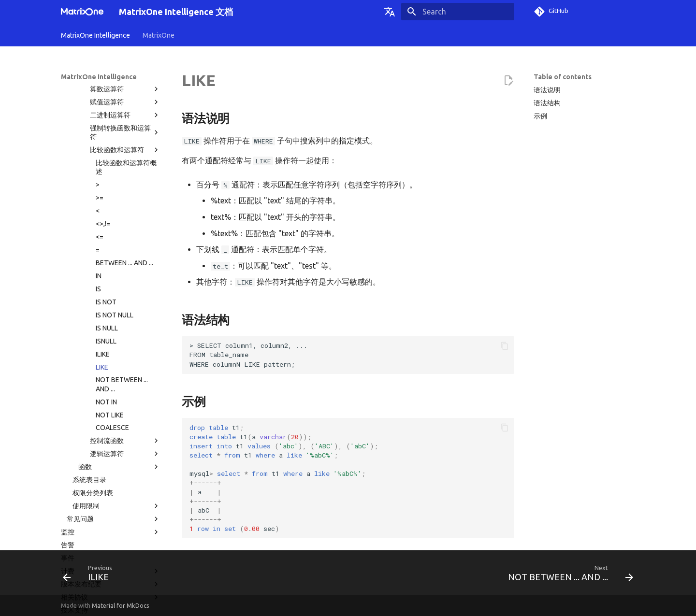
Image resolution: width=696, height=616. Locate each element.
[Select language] (390, 12)
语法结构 (547, 103)
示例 (540, 116)
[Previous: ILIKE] (90, 575)
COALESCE (112, 339)
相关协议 (111, 508)
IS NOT (106, 213)
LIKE (102, 278)
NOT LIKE (110, 326)
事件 (68, 469)
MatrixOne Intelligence (95, 35)
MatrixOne (159, 35)
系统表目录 (89, 391)
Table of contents (563, 77)
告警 (68, 456)
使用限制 (116, 417)
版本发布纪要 (111, 495)
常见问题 (114, 430)
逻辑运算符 (125, 365)
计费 (111, 482)
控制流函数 (125, 352)
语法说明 (547, 90)
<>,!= (103, 135)
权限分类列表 (93, 404)
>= (100, 109)
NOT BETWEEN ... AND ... (122, 295)
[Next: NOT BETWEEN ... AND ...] (568, 575)
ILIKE (103, 265)
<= (100, 148)
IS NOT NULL (115, 226)
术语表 (71, 534)
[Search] (458, 12)
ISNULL (106, 252)
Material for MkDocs (121, 605)
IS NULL (107, 239)
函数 (119, 378)
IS (98, 200)
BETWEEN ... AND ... (124, 174)
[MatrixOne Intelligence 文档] (82, 12)
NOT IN (106, 313)
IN (99, 187)
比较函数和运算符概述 (126, 78)
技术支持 (74, 521)
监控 (111, 443)
